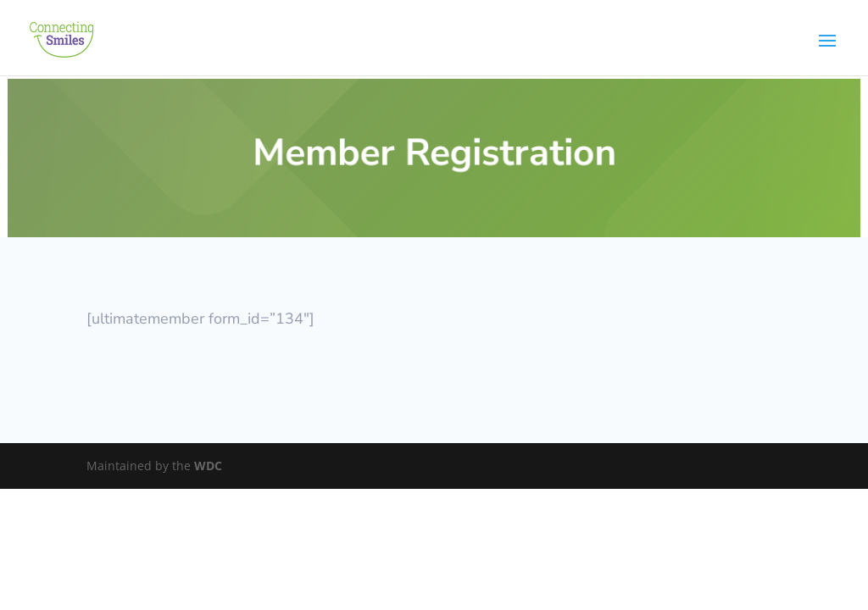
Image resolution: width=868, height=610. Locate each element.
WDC (208, 466)
